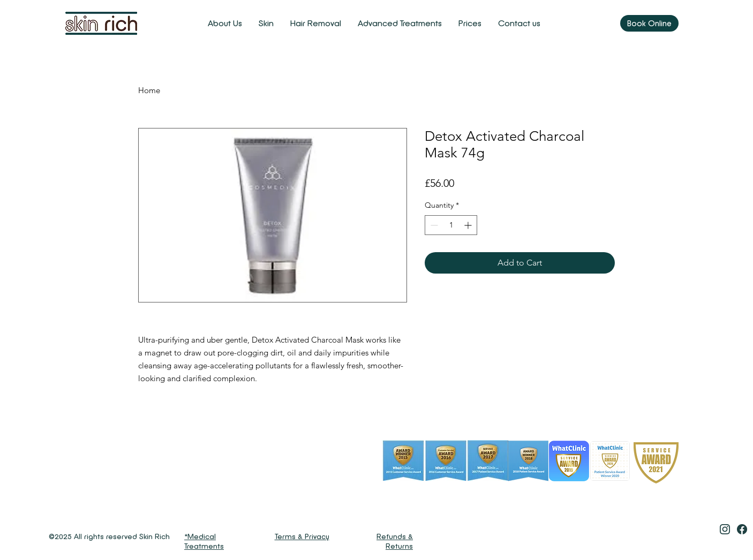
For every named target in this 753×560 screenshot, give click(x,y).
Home (149, 90)
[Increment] (469, 225)
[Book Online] (649, 23)
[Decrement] (433, 225)
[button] (266, 23)
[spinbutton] (451, 225)
